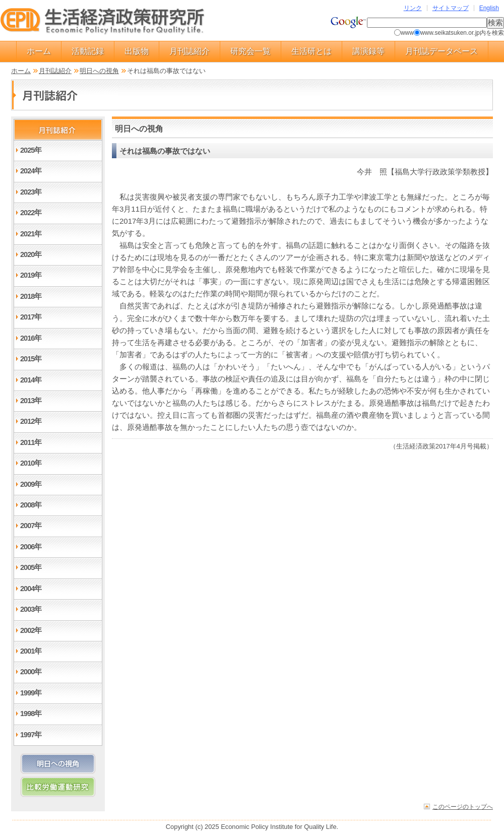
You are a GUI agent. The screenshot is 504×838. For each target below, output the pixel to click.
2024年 (31, 171)
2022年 (31, 213)
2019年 (31, 275)
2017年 (31, 317)
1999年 (31, 693)
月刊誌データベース (442, 51)
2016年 (31, 338)
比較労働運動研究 (58, 787)
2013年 (31, 401)
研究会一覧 (250, 51)
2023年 (31, 192)
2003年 (31, 609)
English (489, 8)
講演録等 (368, 51)
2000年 (31, 672)
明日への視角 (99, 71)
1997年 (31, 735)
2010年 (31, 463)
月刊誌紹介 (190, 51)
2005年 (31, 567)
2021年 (31, 234)
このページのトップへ (463, 807)
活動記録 (88, 51)
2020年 (31, 254)
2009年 (31, 484)
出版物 (137, 51)
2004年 (31, 589)
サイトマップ (451, 8)
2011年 (31, 442)
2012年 (31, 421)
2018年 (31, 296)
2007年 (31, 526)
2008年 (31, 505)
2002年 (31, 630)
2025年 (31, 150)
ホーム (39, 51)
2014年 (31, 380)
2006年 (31, 547)
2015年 (31, 359)
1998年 (31, 714)
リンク (413, 8)
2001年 (31, 651)
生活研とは (311, 51)
